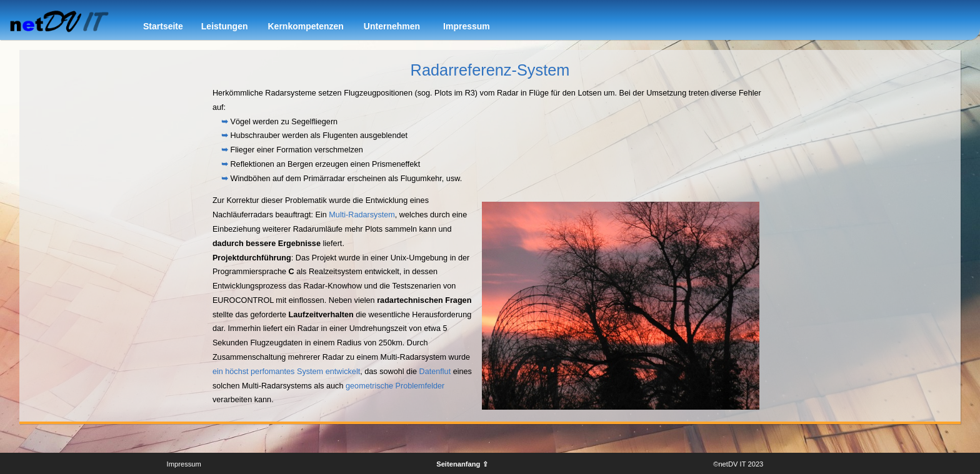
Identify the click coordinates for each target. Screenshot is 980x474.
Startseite (163, 26)
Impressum (467, 26)
